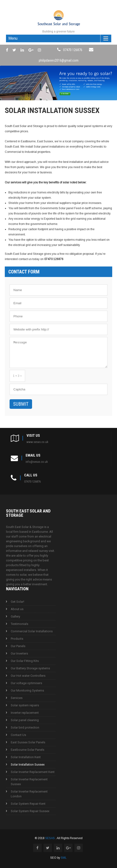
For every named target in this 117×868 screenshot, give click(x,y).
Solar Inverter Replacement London (29, 794)
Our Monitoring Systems (27, 690)
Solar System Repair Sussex (30, 811)
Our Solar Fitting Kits (25, 661)
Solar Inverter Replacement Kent (33, 772)
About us (17, 609)
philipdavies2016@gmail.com (59, 60)
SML (64, 858)
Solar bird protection (25, 727)
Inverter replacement (25, 713)
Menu (13, 38)
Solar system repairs (25, 705)
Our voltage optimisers (26, 683)
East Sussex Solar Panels (28, 742)
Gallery (15, 616)
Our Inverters (19, 653)
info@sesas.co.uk (37, 462)
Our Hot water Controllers (28, 676)
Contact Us (18, 735)
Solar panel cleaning (25, 720)
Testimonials (19, 624)
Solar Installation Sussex (28, 764)
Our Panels (18, 646)
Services (17, 698)
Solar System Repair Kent (28, 804)
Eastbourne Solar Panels (28, 750)
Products (17, 639)
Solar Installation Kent (26, 757)
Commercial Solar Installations (32, 631)
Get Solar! (17, 602)
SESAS (50, 838)
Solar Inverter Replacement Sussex (29, 782)
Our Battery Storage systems (30, 668)
